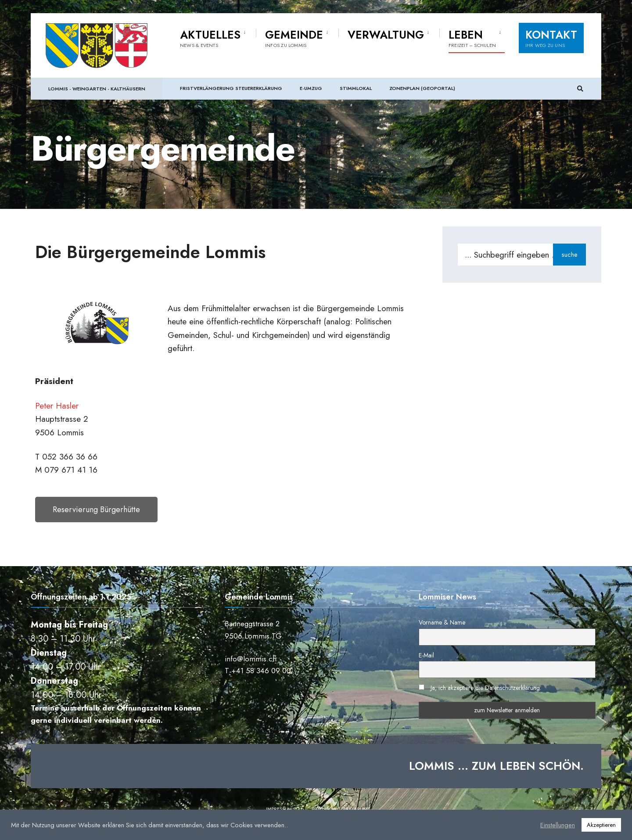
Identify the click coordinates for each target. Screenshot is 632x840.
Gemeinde (294, 38)
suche (569, 255)
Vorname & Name (442, 622)
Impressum (279, 809)
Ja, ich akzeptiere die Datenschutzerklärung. (486, 688)
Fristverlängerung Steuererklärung (231, 88)
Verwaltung (386, 35)
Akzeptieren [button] (601, 825)
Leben (472, 38)
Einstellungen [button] (558, 825)
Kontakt (551, 38)
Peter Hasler (57, 406)
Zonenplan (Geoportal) (422, 88)
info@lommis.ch (251, 659)
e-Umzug (311, 88)
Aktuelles (210, 38)
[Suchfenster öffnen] (580, 88)
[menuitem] (218, 37)
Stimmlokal (356, 88)
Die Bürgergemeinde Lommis (150, 252)
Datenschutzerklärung (341, 809)
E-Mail (426, 655)
